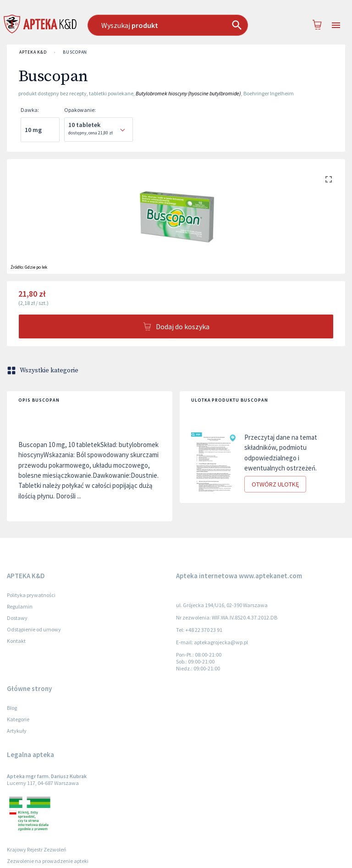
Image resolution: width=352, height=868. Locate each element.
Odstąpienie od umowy (34, 629)
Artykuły (17, 731)
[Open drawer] (336, 25)
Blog (12, 708)
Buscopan (75, 52)
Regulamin (20, 606)
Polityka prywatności (31, 595)
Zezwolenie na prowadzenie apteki (48, 861)
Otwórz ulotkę (275, 484)
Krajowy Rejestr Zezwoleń (37, 849)
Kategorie (18, 719)
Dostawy (17, 618)
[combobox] (172, 25)
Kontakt (16, 641)
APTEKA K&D (33, 52)
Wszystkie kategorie (44, 370)
